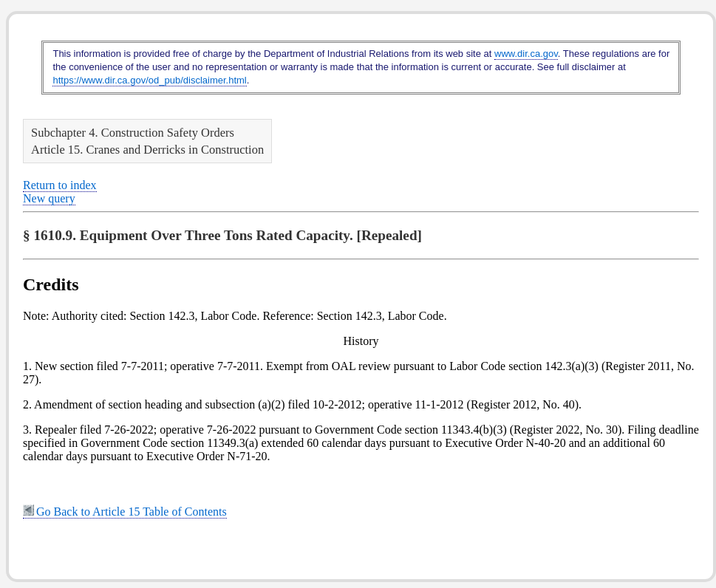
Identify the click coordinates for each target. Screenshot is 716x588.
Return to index (60, 185)
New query (49, 198)
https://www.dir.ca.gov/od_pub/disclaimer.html (149, 80)
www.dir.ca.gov (526, 54)
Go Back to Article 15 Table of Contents (125, 512)
